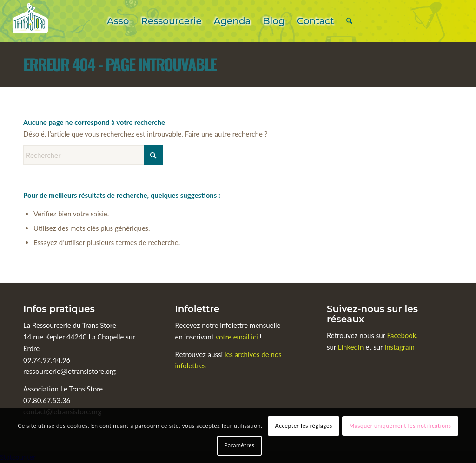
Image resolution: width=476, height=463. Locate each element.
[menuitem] (118, 21)
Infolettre (197, 309)
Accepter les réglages (304, 426)
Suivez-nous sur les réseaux (372, 314)
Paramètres (239, 445)
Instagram (400, 347)
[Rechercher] (349, 21)
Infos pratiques (59, 309)
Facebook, (403, 335)
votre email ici (236, 337)
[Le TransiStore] (30, 21)
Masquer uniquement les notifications (400, 426)
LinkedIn (352, 347)
